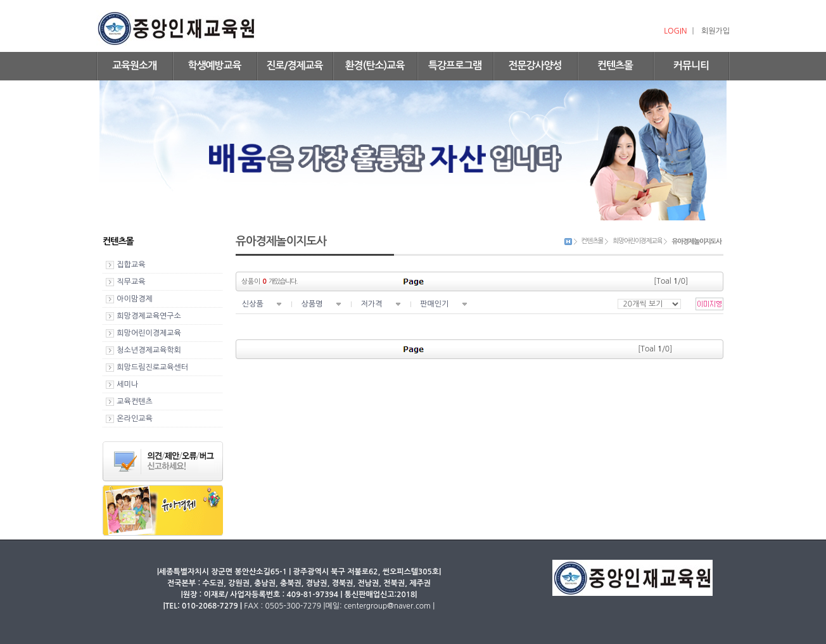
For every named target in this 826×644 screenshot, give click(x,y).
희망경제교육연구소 (149, 316)
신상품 (253, 304)
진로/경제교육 (294, 66)
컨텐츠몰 (615, 66)
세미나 (127, 384)
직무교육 (131, 282)
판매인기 (434, 304)
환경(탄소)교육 (375, 66)
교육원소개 (134, 66)
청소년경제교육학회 (149, 350)
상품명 (312, 304)
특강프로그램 (455, 66)
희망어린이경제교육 (149, 333)
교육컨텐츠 (134, 401)
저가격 (371, 304)
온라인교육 (134, 419)
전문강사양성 (535, 66)
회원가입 (715, 31)
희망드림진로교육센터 (152, 367)
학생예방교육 (214, 66)
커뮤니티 (691, 66)
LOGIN (675, 31)
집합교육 (131, 265)
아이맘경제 (134, 299)
